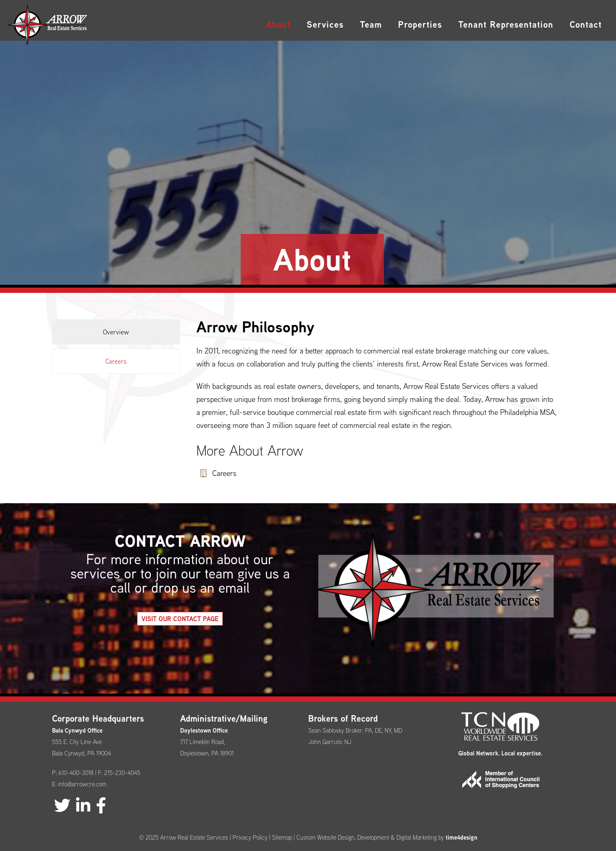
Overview (116, 332)
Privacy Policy (250, 837)
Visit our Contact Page (180, 633)
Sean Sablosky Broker (335, 730)
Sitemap (282, 837)
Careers (116, 361)
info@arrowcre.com (82, 784)
